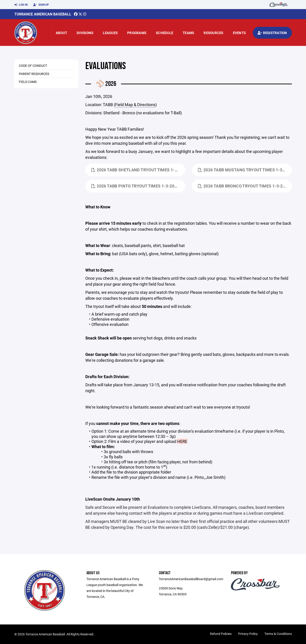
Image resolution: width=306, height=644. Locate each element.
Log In (21, 5)
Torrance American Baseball (43, 14)
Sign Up (41, 5)
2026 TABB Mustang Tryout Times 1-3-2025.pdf (245, 170)
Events (239, 33)
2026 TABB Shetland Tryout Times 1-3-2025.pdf (138, 170)
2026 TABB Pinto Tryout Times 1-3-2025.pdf (138, 186)
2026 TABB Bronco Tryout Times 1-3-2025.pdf (245, 186)
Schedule (164, 33)
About (61, 33)
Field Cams (28, 82)
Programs (137, 33)
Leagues (110, 33)
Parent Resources (34, 74)
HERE (182, 441)
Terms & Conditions (278, 634)
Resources (213, 33)
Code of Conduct (33, 66)
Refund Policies (221, 634)
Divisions (85, 33)
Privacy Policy (248, 634)
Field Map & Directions (135, 105)
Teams (188, 33)
